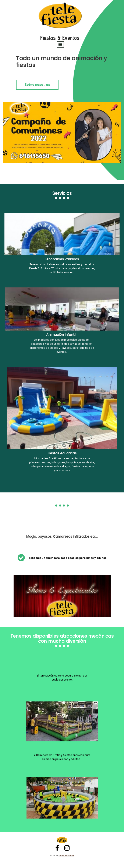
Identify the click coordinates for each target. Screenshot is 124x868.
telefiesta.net (66, 856)
